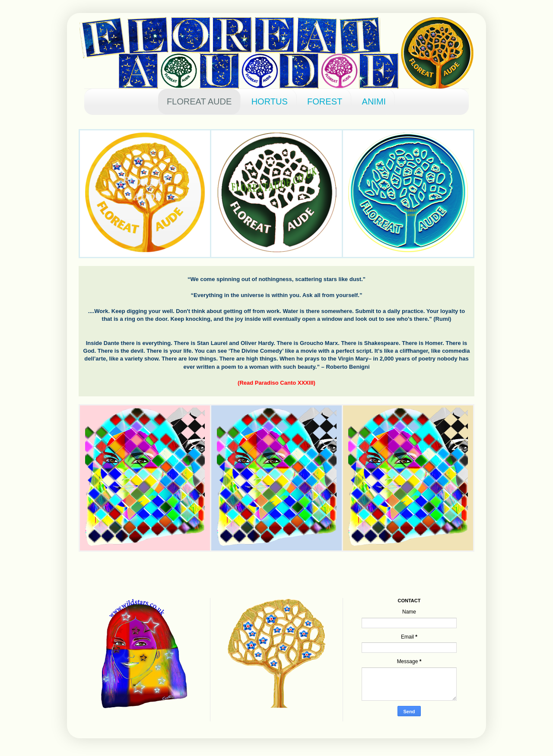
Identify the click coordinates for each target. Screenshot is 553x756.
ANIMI (374, 101)
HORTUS (270, 101)
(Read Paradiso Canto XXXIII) (276, 383)
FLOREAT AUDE (199, 101)
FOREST (325, 101)
